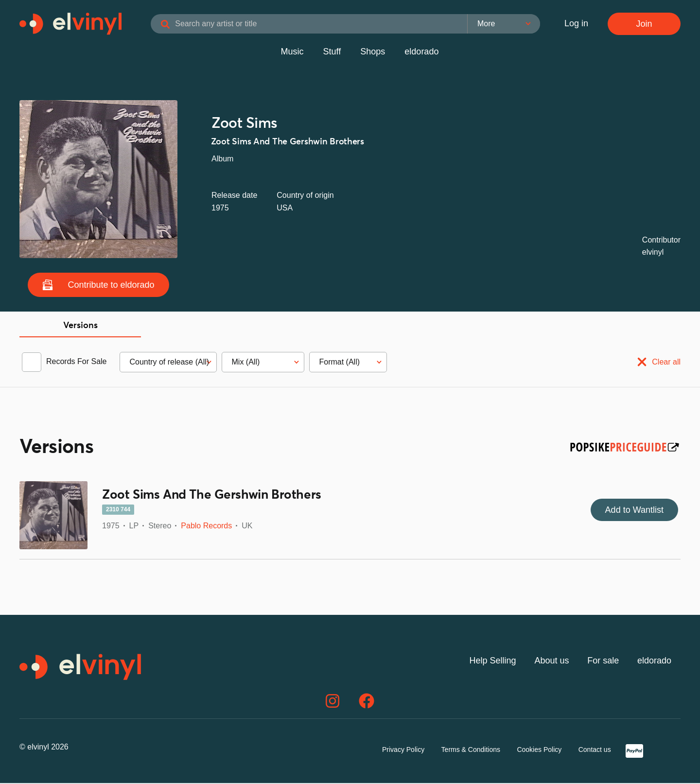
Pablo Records (206, 527)
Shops (373, 53)
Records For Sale (77, 363)
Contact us (595, 750)
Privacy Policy (403, 750)
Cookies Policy (539, 750)
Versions (80, 327)
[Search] (170, 25)
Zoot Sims (244, 125)
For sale (603, 662)
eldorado (421, 53)
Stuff (332, 53)
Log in (576, 24)
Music (292, 53)
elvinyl (653, 253)
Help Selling (493, 662)
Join (644, 24)
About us (551, 662)
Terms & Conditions (471, 750)
